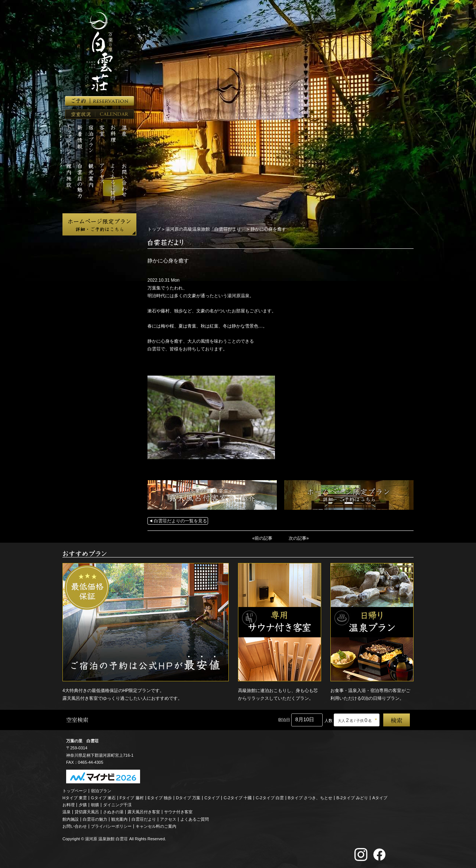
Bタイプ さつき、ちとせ (310, 797)
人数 (329, 720)
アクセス (168, 819)
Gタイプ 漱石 (103, 797)
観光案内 (119, 819)
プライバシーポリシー (111, 826)
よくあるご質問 (195, 819)
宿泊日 (284, 719)
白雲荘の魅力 (95, 819)
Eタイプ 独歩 (160, 797)
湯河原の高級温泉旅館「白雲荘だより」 (205, 229)
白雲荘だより (144, 819)
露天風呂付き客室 (144, 812)
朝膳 (95, 805)
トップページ (75, 790)
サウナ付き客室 (178, 812)
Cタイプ (212, 797)
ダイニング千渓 (117, 805)
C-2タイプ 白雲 (270, 797)
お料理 (69, 805)
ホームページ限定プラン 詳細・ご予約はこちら (99, 224)
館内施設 (71, 819)
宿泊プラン (101, 790)
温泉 (67, 812)
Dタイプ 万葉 (188, 797)
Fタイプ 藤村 (132, 797)
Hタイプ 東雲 (75, 797)
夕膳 (83, 805)
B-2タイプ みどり (352, 797)
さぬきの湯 (113, 812)
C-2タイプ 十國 (238, 797)
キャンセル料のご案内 (156, 826)
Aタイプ (380, 797)
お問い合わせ (75, 826)
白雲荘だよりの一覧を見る (180, 521)
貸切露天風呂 (87, 812)
